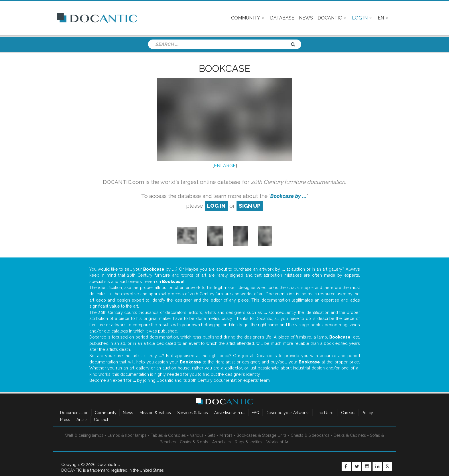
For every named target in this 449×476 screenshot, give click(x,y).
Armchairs (221, 442)
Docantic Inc (108, 465)
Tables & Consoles (168, 435)
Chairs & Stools (194, 442)
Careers (348, 413)
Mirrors (226, 435)
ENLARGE (225, 166)
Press (65, 420)
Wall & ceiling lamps (84, 435)
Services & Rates (193, 413)
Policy (367, 413)
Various (197, 435)
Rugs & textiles (249, 442)
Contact (101, 420)
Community (106, 413)
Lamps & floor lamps (127, 435)
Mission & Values (155, 413)
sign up (250, 206)
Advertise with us (230, 413)
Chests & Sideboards (310, 435)
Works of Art (278, 442)
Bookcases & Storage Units (262, 435)
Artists (82, 420)
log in (216, 206)
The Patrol (325, 413)
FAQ (256, 413)
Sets (211, 435)
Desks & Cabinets (350, 435)
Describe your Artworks (288, 413)
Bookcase (224, 68)
